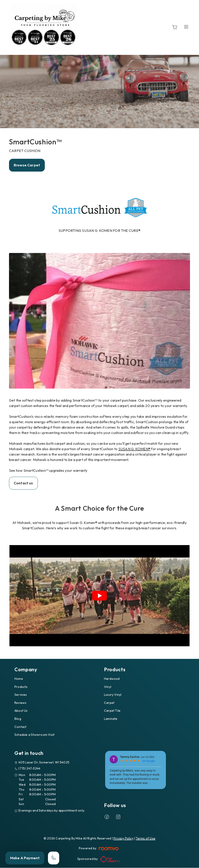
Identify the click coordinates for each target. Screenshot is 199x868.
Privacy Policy (123, 838)
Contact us (23, 483)
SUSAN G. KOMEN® (135, 449)
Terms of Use (146, 838)
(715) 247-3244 (29, 768)
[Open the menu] (186, 27)
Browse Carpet (27, 165)
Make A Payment (25, 858)
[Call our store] (54, 858)
